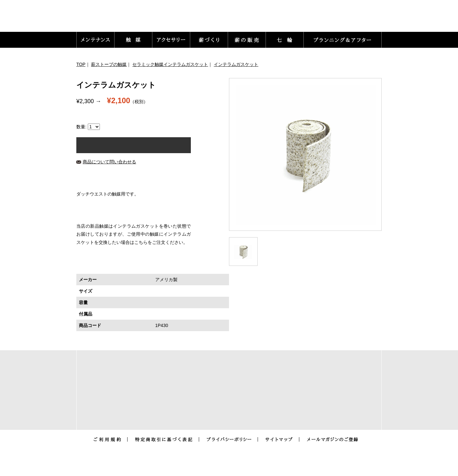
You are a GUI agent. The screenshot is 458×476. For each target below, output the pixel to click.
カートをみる (356, 19)
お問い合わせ (300, 19)
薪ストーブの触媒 (109, 64)
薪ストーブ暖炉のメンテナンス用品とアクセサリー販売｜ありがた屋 (118, 18)
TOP (81, 64)
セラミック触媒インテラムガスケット (170, 64)
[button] (95, 40)
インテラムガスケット (236, 64)
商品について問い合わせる (106, 162)
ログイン (260, 19)
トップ (228, 19)
